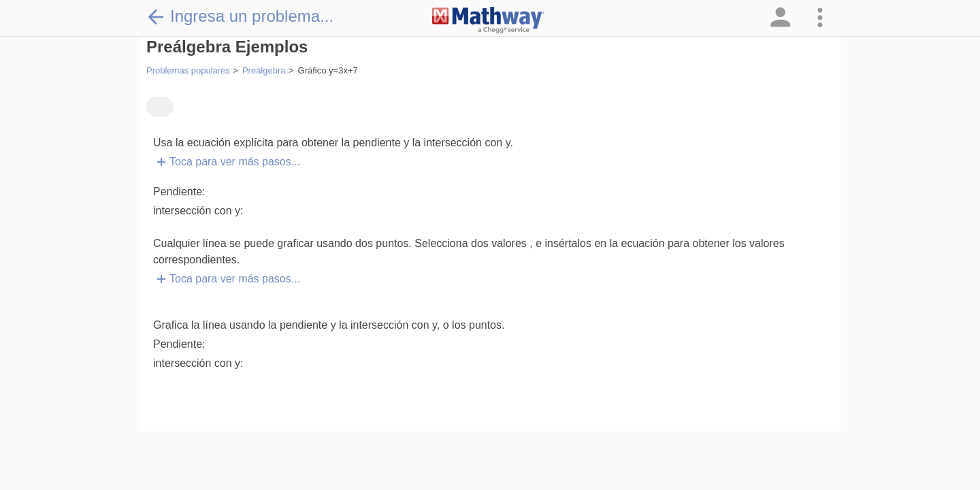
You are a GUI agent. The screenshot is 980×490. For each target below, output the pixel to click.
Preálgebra (264, 70)
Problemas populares (188, 70)
